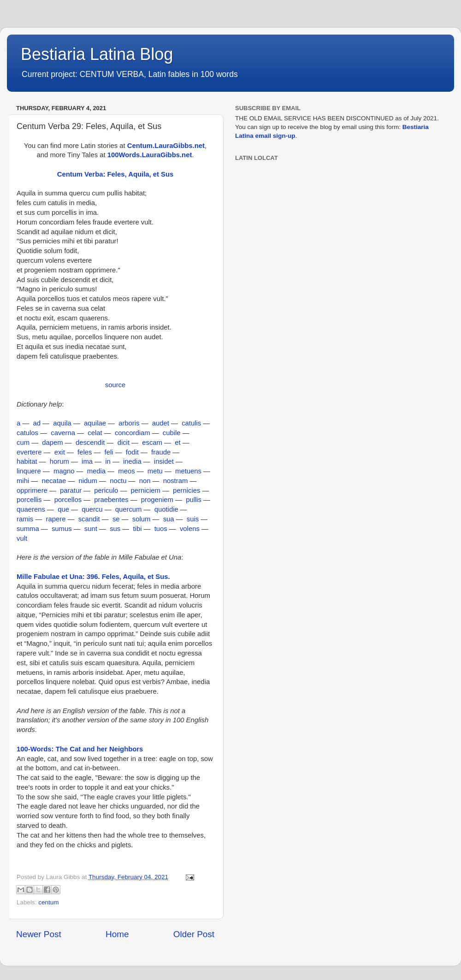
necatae (54, 481)
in (108, 461)
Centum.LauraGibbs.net (166, 146)
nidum (88, 481)
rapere (56, 519)
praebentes (111, 500)
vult (22, 538)
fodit (132, 452)
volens (190, 529)
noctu (118, 481)
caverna (63, 433)
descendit (90, 443)
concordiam (133, 433)
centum (48, 902)
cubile (172, 433)
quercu (92, 509)
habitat (27, 461)
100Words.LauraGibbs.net (150, 155)
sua (169, 519)
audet (161, 423)
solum (142, 519)
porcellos (68, 500)
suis (193, 519)
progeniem (157, 500)
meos (126, 471)
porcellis (29, 500)
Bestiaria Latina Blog (97, 54)
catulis (191, 423)
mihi (23, 481)
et (177, 443)
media (96, 471)
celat (95, 433)
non (145, 481)
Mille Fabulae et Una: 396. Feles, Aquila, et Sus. (93, 577)
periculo (106, 490)
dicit (124, 443)
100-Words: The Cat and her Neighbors (80, 749)
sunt (91, 529)
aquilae (95, 423)
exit (60, 452)
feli (109, 452)
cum (23, 443)
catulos (27, 433)
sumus (62, 529)
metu (155, 471)
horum (59, 461)
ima (87, 461)
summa (28, 529)
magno (64, 471)
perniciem (146, 490)
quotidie (166, 509)
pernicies (186, 490)
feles (85, 452)
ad (37, 423)
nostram (176, 481)
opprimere (32, 490)
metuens (188, 471)
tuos (161, 529)
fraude (161, 452)
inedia (132, 461)
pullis (194, 500)
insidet (164, 461)
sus (115, 529)
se (116, 519)
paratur (71, 490)
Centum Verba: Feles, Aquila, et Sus (115, 174)
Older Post (194, 934)
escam (152, 443)
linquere (29, 471)
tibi (137, 529)
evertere (29, 452)
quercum (129, 509)
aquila (62, 423)
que (63, 509)
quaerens (31, 509)
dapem (52, 443)
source (115, 385)
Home (117, 934)
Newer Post (39, 934)
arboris (129, 423)
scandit (89, 519)
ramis (25, 519)
